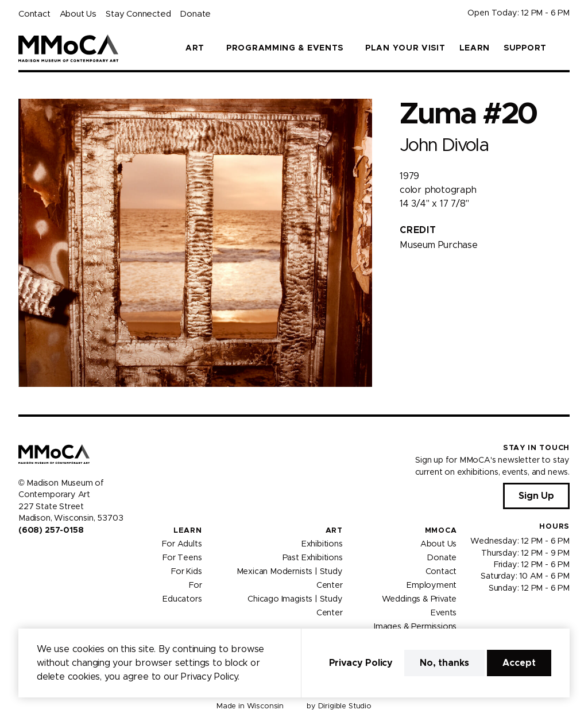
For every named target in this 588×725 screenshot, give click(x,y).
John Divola (444, 146)
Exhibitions (322, 544)
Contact (34, 14)
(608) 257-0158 (51, 530)
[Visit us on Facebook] (23, 555)
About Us (78, 14)
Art (334, 531)
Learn (475, 48)
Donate (195, 14)
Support (525, 48)
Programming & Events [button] (285, 48)
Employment (432, 586)
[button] (565, 48)
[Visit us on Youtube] (51, 555)
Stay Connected (138, 14)
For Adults (182, 544)
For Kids (187, 572)
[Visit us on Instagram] (37, 555)
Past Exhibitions (313, 558)
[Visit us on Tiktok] (64, 555)
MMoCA (441, 531)
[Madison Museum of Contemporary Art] (69, 48)
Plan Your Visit (405, 48)
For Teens (182, 558)
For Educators (182, 592)
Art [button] (195, 48)
